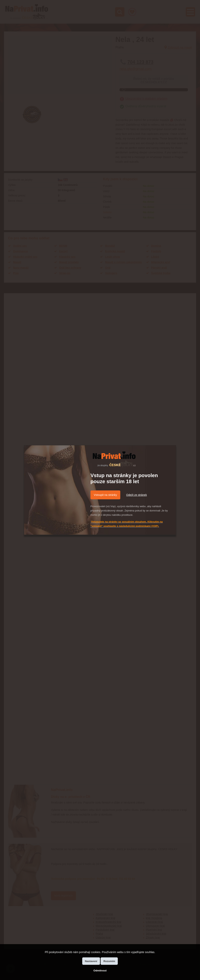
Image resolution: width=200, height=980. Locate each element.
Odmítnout (100, 971)
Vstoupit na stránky (105, 495)
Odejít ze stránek (137, 495)
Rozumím (109, 961)
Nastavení (91, 961)
